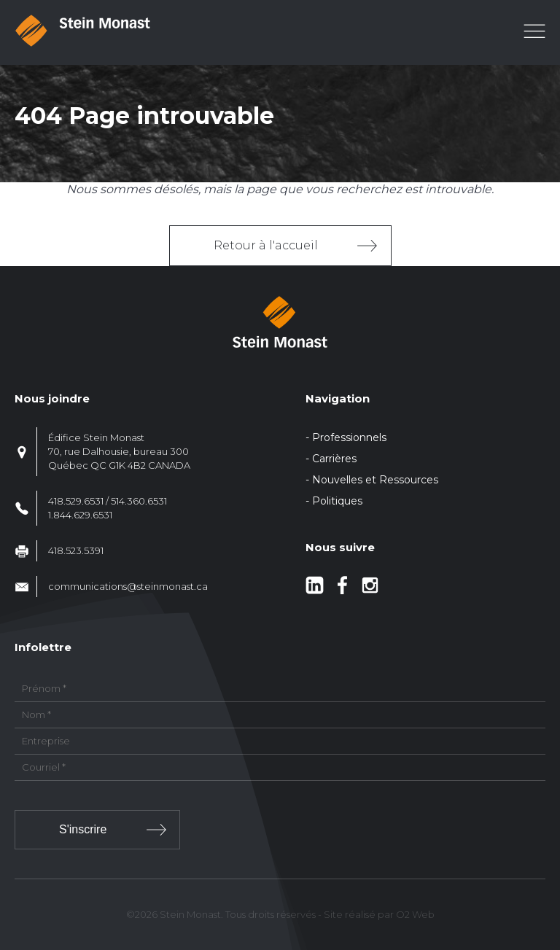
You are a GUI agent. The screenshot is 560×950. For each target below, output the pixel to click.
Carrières (334, 459)
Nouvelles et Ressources (375, 480)
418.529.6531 (76, 501)
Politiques (337, 501)
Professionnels (349, 437)
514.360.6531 (139, 501)
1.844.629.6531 (80, 515)
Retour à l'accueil (266, 245)
